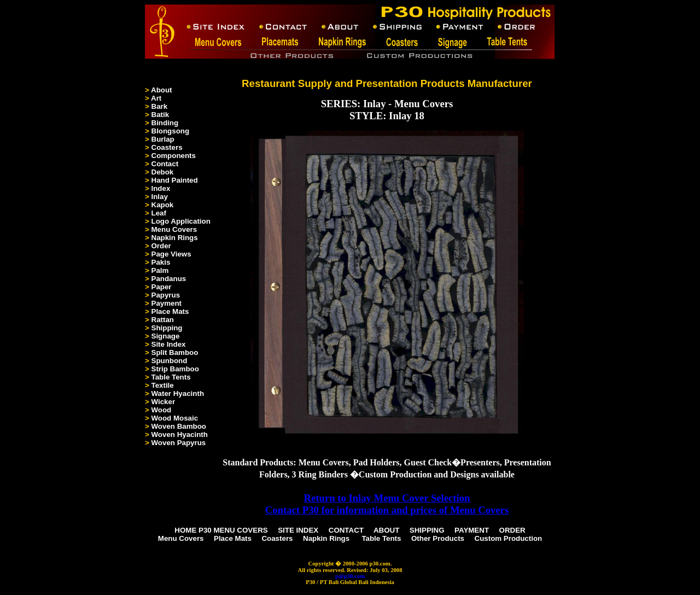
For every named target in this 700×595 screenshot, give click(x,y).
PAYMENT (472, 530)
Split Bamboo (175, 352)
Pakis (161, 262)
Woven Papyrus (179, 443)
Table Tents (171, 377)
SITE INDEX (298, 530)
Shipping (167, 328)
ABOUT (386, 530)
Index (161, 188)
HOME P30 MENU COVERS (221, 530)
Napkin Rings (175, 238)
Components (174, 156)
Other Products (438, 538)
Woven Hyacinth (180, 434)
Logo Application (181, 221)
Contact (165, 164)
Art (156, 98)
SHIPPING (427, 530)
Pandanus (169, 279)
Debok (163, 172)
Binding (165, 123)
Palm (160, 270)
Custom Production (509, 538)
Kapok (163, 205)
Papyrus (166, 295)
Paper (162, 287)
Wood (162, 410)
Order (161, 246)
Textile (163, 385)
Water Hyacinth (178, 393)
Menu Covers (174, 229)
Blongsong (171, 131)
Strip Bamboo (175, 369)
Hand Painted (175, 180)
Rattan (163, 320)
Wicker (164, 402)
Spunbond (170, 361)
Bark (160, 106)
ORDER (512, 530)
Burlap (163, 139)
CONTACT (346, 530)
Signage (166, 336)
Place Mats (170, 311)
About (162, 90)
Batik (161, 115)
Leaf (159, 213)
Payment (167, 303)
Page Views (171, 254)
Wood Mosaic (175, 418)
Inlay (160, 197)
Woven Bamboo (179, 426)
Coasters (167, 147)
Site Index (169, 344)
